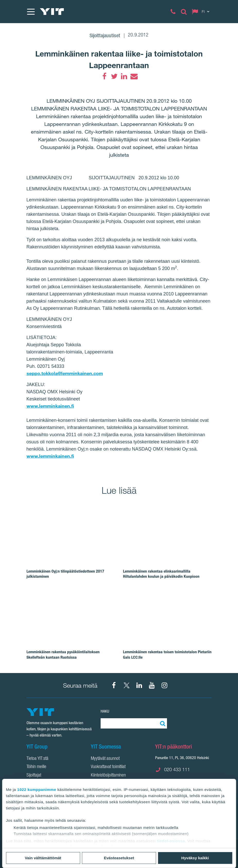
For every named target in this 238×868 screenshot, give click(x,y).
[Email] (134, 76)
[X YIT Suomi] (127, 685)
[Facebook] (104, 76)
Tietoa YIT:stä (37, 759)
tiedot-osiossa (171, 841)
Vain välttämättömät (43, 858)
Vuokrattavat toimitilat (108, 767)
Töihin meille (36, 767)
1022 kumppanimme (37, 790)
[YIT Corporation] (139, 685)
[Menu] (31, 12)
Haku (105, 711)
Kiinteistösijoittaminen (108, 776)
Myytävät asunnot (105, 759)
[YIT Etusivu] (52, 12)
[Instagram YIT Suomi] (164, 685)
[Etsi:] (162, 723)
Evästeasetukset (119, 858)
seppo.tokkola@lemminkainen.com (65, 373)
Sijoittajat (34, 776)
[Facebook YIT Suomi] (114, 685)
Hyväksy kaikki (195, 858)
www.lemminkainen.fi (50, 406)
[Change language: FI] (202, 12)
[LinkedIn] (124, 76)
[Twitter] (114, 76)
